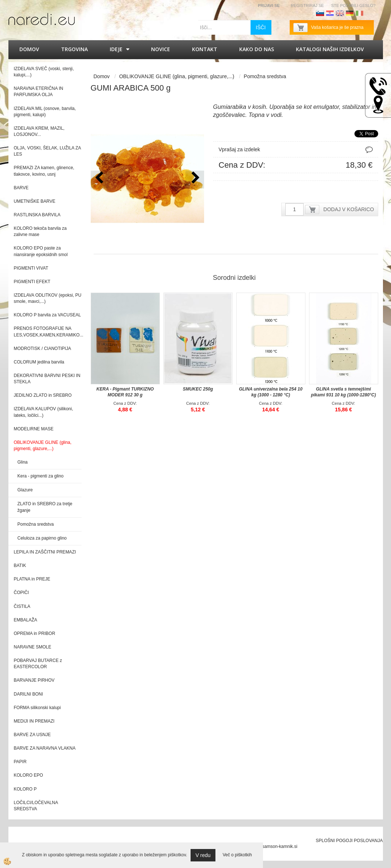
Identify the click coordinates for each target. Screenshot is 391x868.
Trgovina (74, 49)
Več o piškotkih (237, 855)
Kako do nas (257, 49)
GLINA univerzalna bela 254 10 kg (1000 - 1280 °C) (271, 392)
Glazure (25, 490)
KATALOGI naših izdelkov (330, 49)
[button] (195, 180)
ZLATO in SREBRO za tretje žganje (45, 507)
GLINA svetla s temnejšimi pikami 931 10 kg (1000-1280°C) (343, 392)
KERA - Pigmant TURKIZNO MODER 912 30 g (125, 392)
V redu (203, 855)
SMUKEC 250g (198, 389)
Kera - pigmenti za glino (41, 476)
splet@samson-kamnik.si (273, 846)
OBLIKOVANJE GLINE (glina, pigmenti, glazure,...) (177, 76)
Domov (29, 49)
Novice (161, 49)
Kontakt (205, 49)
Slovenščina (320, 13)
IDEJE (116, 49)
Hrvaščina (330, 13)
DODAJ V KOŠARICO (349, 209)
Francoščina (369, 13)
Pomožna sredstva (36, 524)
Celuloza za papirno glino (42, 538)
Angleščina (340, 13)
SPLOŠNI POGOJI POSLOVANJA (349, 841)
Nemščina (350, 13)
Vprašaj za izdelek (240, 149)
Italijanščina (360, 13)
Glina (23, 462)
